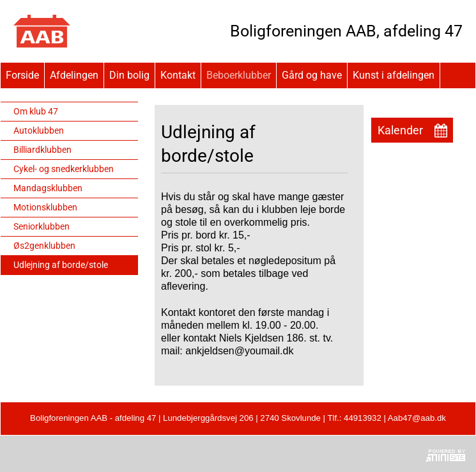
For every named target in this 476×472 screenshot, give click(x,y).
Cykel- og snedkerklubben (64, 169)
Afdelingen (74, 75)
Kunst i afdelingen (394, 75)
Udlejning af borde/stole (61, 265)
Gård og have (312, 75)
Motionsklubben (45, 207)
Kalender (400, 130)
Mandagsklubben (48, 188)
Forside (22, 75)
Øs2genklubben (44, 246)
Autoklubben (39, 130)
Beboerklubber (239, 75)
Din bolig (129, 75)
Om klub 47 (36, 111)
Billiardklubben (42, 150)
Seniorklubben (42, 226)
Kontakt (178, 75)
